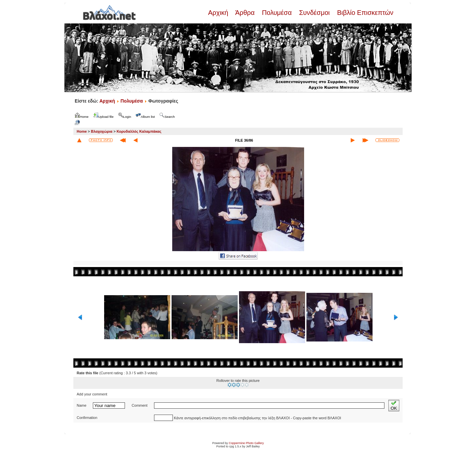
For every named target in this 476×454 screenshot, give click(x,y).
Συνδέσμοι (314, 13)
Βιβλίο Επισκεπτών (364, 13)
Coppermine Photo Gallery (246, 443)
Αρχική (219, 13)
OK (394, 406)
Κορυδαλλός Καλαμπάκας (139, 131)
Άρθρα (245, 13)
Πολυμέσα (277, 13)
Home (82, 131)
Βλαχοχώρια (102, 131)
